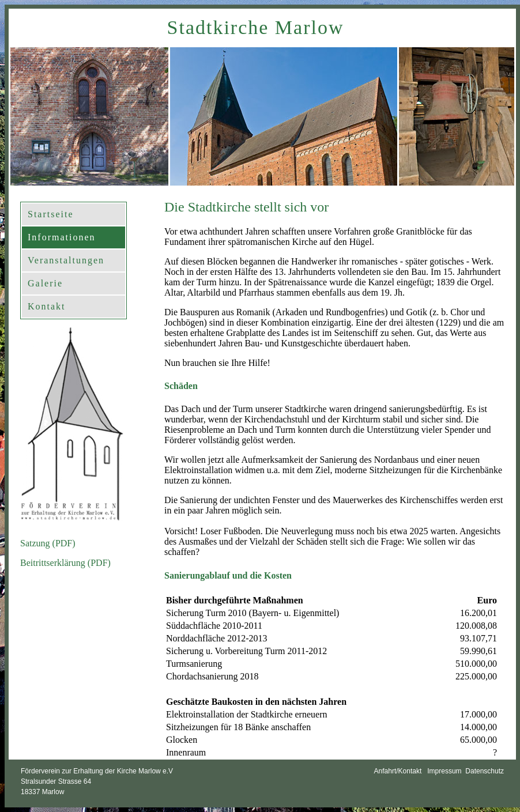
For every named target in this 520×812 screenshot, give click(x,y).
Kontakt (47, 306)
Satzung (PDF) (48, 543)
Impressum (444, 771)
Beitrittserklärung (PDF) (65, 563)
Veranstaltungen (66, 260)
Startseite (51, 214)
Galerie (45, 283)
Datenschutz (483, 771)
